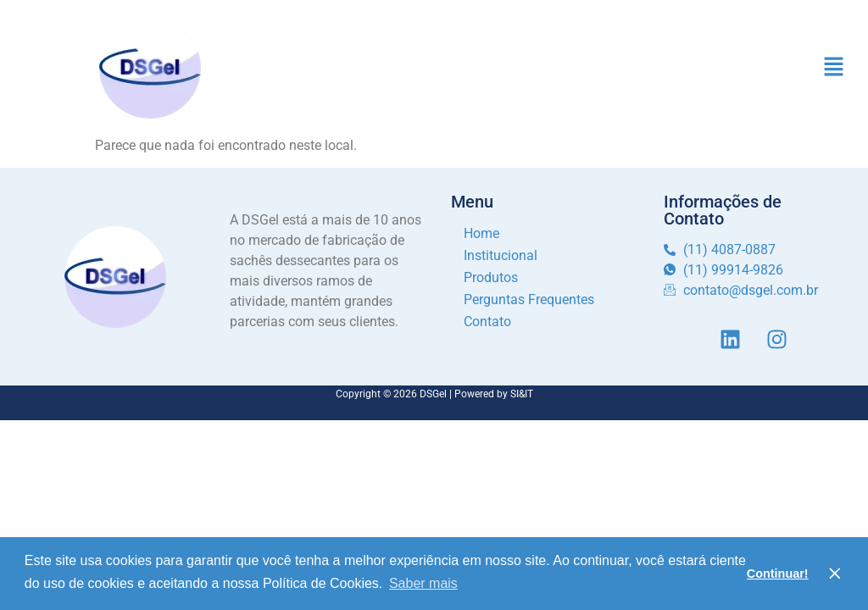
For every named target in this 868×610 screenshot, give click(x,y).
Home (481, 233)
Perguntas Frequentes (529, 299)
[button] (834, 68)
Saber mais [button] (423, 583)
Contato (487, 322)
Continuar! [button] (778, 574)
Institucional (501, 255)
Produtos (491, 277)
